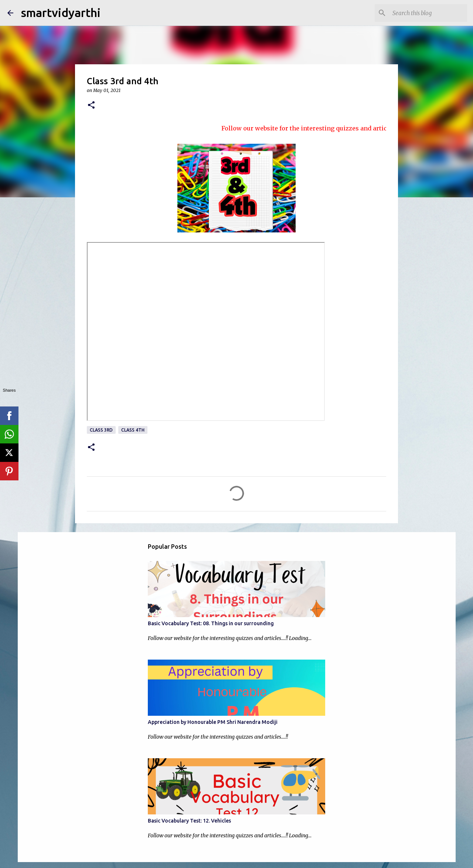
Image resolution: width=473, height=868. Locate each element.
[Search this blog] (428, 13)
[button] (91, 105)
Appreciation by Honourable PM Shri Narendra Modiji (213, 722)
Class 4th (133, 430)
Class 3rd (101, 430)
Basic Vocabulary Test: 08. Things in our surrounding (211, 623)
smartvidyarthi (61, 13)
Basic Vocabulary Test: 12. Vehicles (189, 821)
